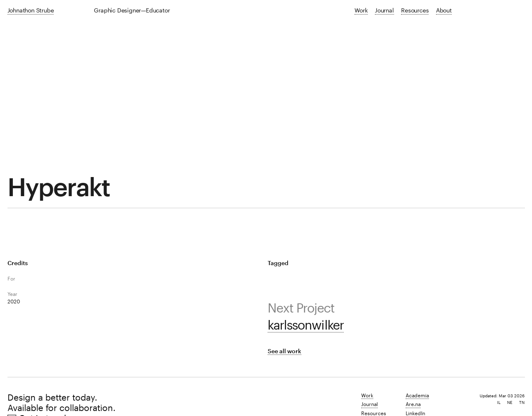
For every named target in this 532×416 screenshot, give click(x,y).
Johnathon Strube (31, 10)
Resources (415, 10)
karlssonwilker (305, 325)
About (444, 10)
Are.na (413, 404)
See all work (284, 351)
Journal (384, 10)
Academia (417, 395)
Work (361, 10)
